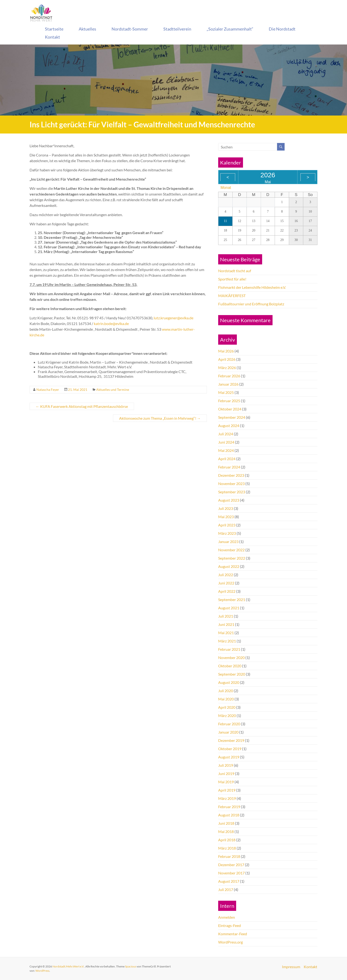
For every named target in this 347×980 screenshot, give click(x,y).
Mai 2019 (226, 782)
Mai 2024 (226, 450)
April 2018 (227, 840)
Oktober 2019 (230, 749)
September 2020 (232, 674)
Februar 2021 (229, 649)
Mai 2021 (226, 633)
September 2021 (232, 599)
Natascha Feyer (48, 390)
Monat (226, 188)
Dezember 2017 (231, 865)
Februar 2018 (229, 856)
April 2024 (227, 459)
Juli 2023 (226, 508)
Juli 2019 (226, 765)
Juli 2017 (226, 889)
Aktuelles (87, 29)
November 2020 (231, 657)
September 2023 (232, 492)
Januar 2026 (228, 384)
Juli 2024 (226, 434)
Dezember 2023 (231, 475)
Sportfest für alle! (232, 279)
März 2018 (227, 848)
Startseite (54, 29)
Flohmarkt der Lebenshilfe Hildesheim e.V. (252, 287)
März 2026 (227, 367)
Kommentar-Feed (233, 934)
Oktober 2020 (230, 666)
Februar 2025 (229, 401)
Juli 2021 (226, 616)
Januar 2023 (228, 541)
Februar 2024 (229, 467)
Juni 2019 (226, 773)
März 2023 (227, 533)
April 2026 (227, 359)
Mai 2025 (226, 392)
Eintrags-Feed (230, 925)
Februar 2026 (229, 376)
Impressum (291, 967)
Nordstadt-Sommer (130, 29)
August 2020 (229, 682)
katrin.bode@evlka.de (111, 323)
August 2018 (229, 815)
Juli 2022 (226, 575)
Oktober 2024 (230, 409)
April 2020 (227, 707)
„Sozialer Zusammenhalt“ (230, 29)
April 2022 (227, 591)
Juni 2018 (226, 823)
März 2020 (227, 715)
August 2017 (229, 881)
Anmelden (227, 917)
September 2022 (232, 558)
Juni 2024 (226, 442)
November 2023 (231, 483)
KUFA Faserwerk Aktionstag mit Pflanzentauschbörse (82, 406)
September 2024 (232, 417)
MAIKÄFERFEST (232, 296)
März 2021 (227, 641)
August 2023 (229, 500)
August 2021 (229, 608)
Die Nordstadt (282, 29)
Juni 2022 (226, 583)
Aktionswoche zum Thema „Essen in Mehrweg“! (160, 418)
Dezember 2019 (231, 740)
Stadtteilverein (177, 29)
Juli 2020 (226, 691)
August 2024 (229, 425)
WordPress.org (230, 942)
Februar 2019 (229, 807)
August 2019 (229, 757)
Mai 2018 (226, 831)
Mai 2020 (226, 699)
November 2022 (231, 550)
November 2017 (231, 873)
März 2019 (227, 798)
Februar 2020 (229, 724)
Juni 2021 (226, 624)
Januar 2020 (228, 732)
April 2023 (227, 525)
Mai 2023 (226, 517)
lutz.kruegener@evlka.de (173, 318)
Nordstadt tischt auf (235, 271)
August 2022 (229, 566)
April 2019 (227, 790)
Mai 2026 (226, 351)
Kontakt (52, 37)
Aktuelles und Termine (113, 390)
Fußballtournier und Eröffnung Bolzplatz (251, 304)
